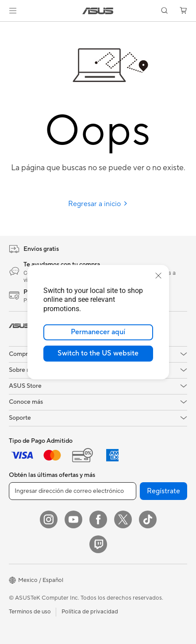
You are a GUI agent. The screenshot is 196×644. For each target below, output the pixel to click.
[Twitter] (123, 519)
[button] (13, 11)
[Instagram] (49, 519)
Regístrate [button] (163, 491)
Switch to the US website (98, 353)
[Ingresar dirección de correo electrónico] (73, 491)
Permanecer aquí (98, 332)
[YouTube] (73, 519)
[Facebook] (98, 519)
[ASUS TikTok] (148, 519)
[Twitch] (98, 544)
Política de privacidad (90, 612)
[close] (158, 275)
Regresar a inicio (98, 204)
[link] (98, 11)
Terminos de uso (30, 612)
